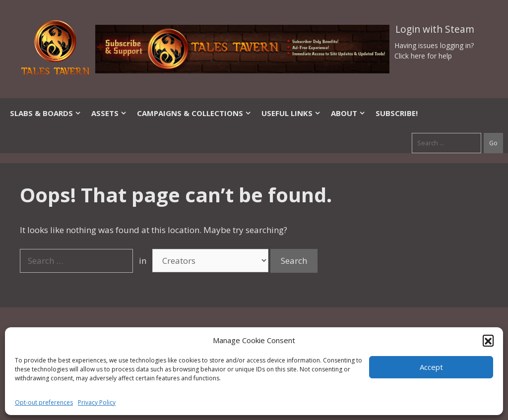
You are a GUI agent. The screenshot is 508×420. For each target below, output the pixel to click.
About (348, 113)
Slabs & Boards (46, 113)
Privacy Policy (97, 402)
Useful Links (291, 113)
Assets (109, 113)
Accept (431, 367)
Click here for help (423, 56)
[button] (488, 340)
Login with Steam (435, 29)
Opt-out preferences (44, 402)
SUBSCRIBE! (397, 113)
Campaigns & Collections (194, 113)
